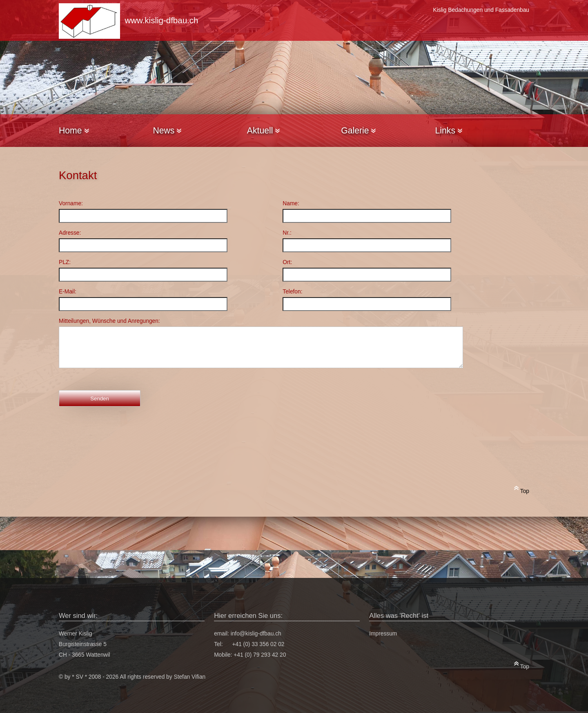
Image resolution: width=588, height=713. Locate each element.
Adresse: (70, 233)
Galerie (358, 130)
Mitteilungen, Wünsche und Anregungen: (109, 321)
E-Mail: (68, 292)
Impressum (383, 634)
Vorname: (71, 203)
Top (522, 490)
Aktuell (264, 130)
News (167, 130)
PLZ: (65, 262)
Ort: (287, 262)
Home (74, 130)
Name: (291, 203)
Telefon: (292, 292)
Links (449, 130)
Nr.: (287, 233)
